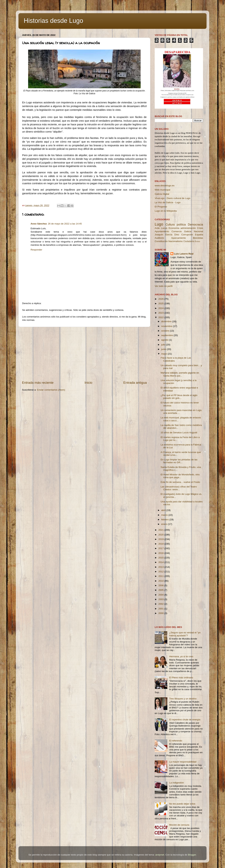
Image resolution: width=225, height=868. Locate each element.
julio (164, 345)
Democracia (195, 224)
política (181, 224)
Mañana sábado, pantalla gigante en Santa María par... (180, 374)
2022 (161, 317)
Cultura (170, 224)
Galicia (188, 231)
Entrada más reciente (38, 383)
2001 (161, 609)
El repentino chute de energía (185, 720)
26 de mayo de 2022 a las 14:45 (65, 224)
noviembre (167, 326)
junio (164, 349)
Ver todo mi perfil (164, 286)
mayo (164, 354)
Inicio (88, 383)
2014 (161, 562)
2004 (161, 595)
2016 (161, 553)
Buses (197, 241)
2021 (161, 530)
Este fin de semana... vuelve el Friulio (180, 482)
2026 (161, 299)
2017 (161, 548)
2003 (161, 599)
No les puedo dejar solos (182, 804)
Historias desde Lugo (53, 21)
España (199, 235)
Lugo (159, 224)
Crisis (200, 228)
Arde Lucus (161, 228)
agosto (165, 340)
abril (164, 510)
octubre (165, 331)
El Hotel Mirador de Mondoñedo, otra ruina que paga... (180, 476)
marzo (165, 515)
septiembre (167, 335)
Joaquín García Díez (167, 235)
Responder (36, 250)
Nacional (198, 231)
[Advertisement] (84, 354)
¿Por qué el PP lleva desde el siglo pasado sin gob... (179, 397)
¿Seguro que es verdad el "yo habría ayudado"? (185, 634)
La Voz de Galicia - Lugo (168, 202)
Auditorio (159, 238)
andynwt (160, 855)
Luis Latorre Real (184, 254)
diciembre (167, 321)
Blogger (192, 855)
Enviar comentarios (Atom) (51, 390)
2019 (161, 539)
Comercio (177, 231)
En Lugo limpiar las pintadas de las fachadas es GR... (179, 461)
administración (188, 228)
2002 (161, 604)
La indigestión (176, 783)
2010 (161, 581)
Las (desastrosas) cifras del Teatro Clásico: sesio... (179, 488)
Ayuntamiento (162, 231)
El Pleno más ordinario (181, 678)
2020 (161, 535)
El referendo (176, 741)
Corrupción (187, 235)
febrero (165, 520)
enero (165, 524)
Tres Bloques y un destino (183, 699)
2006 (161, 585)
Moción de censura (179, 825)
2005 (161, 590)
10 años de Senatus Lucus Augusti (179, 433)
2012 (161, 572)
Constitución (161, 241)
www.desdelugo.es (165, 186)
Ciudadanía (189, 241)
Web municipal (162, 190)
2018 (161, 544)
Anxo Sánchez (39, 224)
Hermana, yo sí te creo (181, 656)
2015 (161, 558)
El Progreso (161, 207)
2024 (161, 308)
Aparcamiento (179, 238)
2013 (161, 567)
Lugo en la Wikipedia (166, 211)
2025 (161, 303)
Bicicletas (198, 238)
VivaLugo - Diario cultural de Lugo (173, 198)
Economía (174, 228)
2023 (161, 313)
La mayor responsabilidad (183, 762)
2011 (161, 576)
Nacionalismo (176, 241)
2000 (161, 613)
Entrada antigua (135, 383)
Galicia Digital (162, 194)
